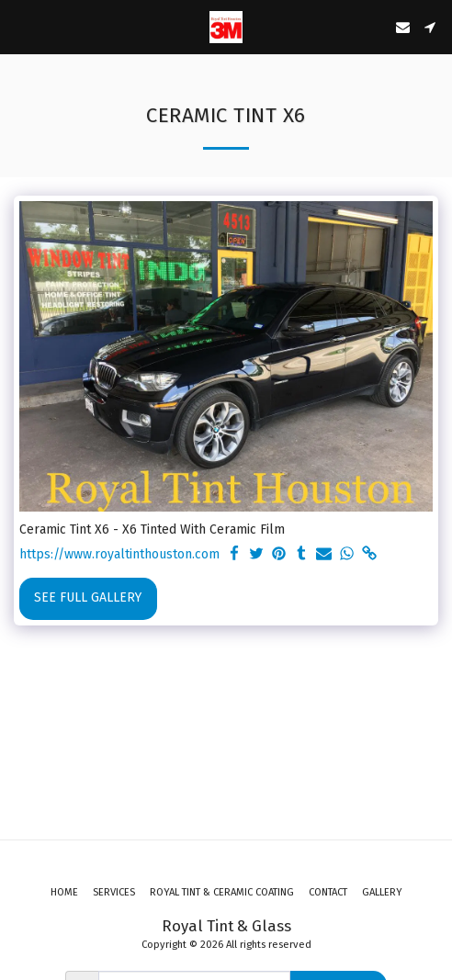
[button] (20, 27)
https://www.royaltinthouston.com (119, 554)
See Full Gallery (88, 597)
